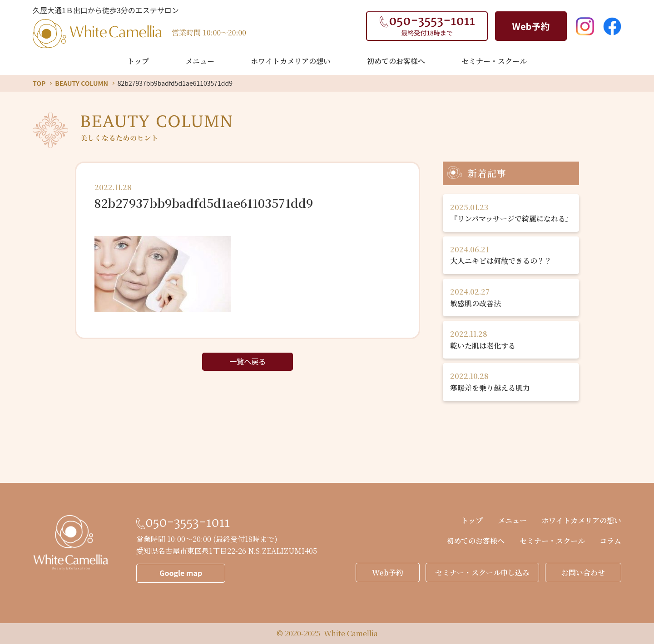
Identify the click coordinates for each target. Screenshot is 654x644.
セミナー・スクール (494, 61)
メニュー (200, 61)
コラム (610, 541)
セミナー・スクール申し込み (482, 573)
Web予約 (388, 573)
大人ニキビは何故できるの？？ (511, 255)
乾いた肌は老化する (511, 339)
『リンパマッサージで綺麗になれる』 (511, 213)
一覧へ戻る (248, 361)
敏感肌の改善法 (511, 297)
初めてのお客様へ (396, 61)
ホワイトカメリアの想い (291, 61)
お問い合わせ (583, 573)
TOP (39, 83)
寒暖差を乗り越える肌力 (511, 382)
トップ (138, 61)
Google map (181, 573)
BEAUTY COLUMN (82, 83)
